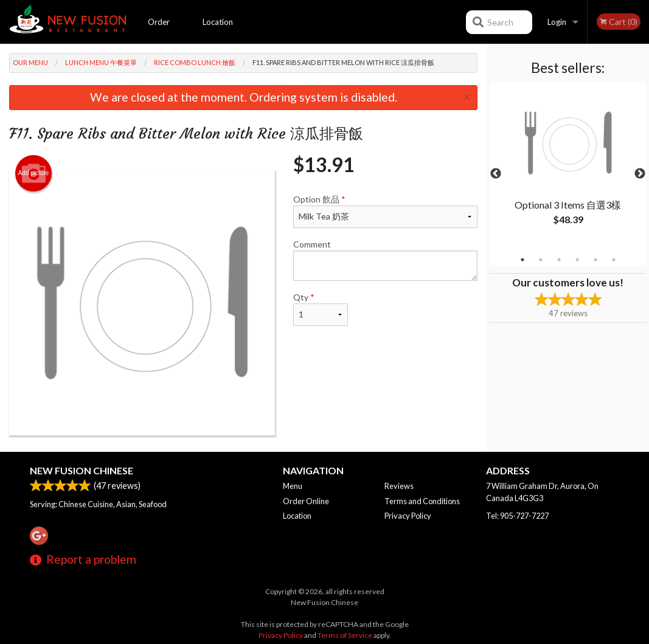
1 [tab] (522, 260)
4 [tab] (577, 260)
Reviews (399, 486)
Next (640, 174)
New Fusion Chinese (82, 470)
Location (218, 22)
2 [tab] (541, 260)
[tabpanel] (568, 167)
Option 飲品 (385, 211)
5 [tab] (595, 260)
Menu (293, 486)
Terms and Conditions (422, 501)
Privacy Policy (408, 516)
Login (557, 22)
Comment (385, 260)
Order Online (159, 30)
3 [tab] (559, 260)
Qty (321, 309)
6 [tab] (614, 260)
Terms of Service (345, 635)
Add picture (34, 173)
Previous (496, 174)
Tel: (517, 516)
